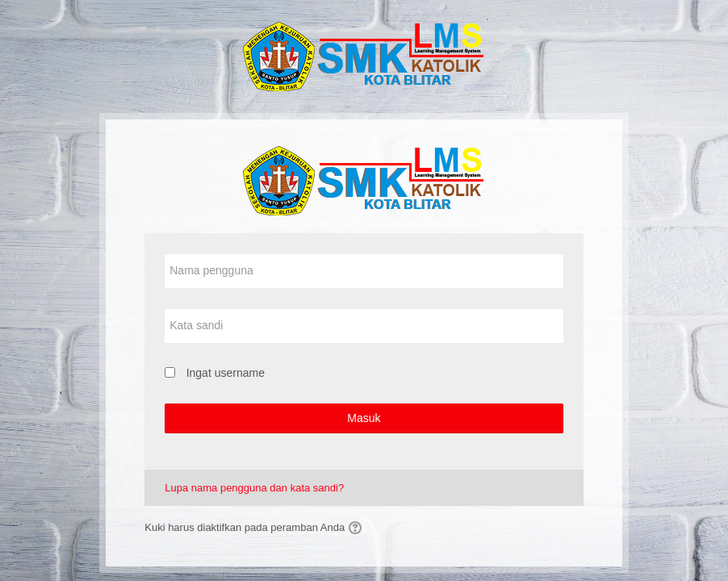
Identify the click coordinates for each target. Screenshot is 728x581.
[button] (358, 528)
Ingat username (226, 373)
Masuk (364, 418)
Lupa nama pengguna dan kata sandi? (254, 488)
